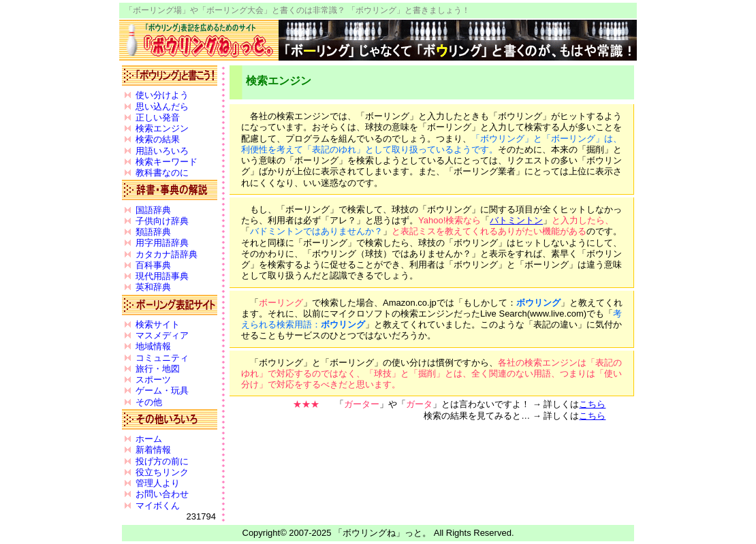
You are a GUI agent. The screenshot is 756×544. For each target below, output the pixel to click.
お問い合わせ (162, 494)
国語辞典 (153, 210)
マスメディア (162, 335)
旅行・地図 (158, 369)
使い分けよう (162, 95)
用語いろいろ (162, 151)
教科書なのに (162, 173)
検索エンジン (162, 128)
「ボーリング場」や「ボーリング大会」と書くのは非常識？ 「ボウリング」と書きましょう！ (297, 10)
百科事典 (153, 265)
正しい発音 (158, 117)
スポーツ (153, 380)
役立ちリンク (162, 472)
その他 (149, 402)
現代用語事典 (162, 276)
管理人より (158, 483)
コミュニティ (162, 358)
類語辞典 (153, 232)
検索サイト (158, 324)
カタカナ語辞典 (167, 254)
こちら (592, 404)
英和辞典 (153, 287)
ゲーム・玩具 (162, 390)
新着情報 (153, 450)
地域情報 (153, 346)
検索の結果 (158, 139)
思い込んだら (162, 107)
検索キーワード (167, 162)
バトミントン (516, 220)
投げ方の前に (162, 461)
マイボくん (158, 506)
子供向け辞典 (162, 221)
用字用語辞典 (162, 243)
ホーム (149, 439)
